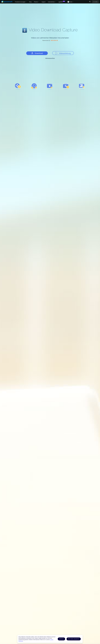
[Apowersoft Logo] (7, 2)
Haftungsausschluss (50, 58)
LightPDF (61, 2)
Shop (30, 2)
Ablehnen (61, 639)
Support (44, 2)
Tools (71, 2)
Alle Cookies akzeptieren (74, 639)
